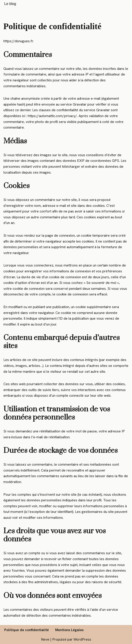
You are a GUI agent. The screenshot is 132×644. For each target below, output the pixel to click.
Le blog (10, 4)
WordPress (82, 639)
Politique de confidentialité (27, 630)
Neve (45, 639)
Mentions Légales (69, 630)
